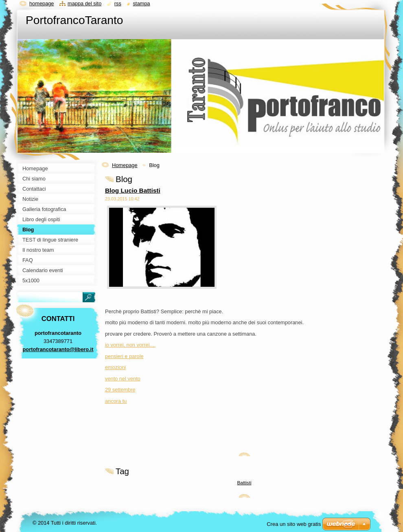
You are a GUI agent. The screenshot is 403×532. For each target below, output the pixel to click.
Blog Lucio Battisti (133, 190)
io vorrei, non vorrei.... (130, 345)
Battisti (244, 483)
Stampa (141, 3)
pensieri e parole (124, 356)
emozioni (115, 367)
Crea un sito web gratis (294, 524)
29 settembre (120, 390)
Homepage (125, 165)
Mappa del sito (84, 3)
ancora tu (116, 401)
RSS (118, 3)
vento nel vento (123, 379)
